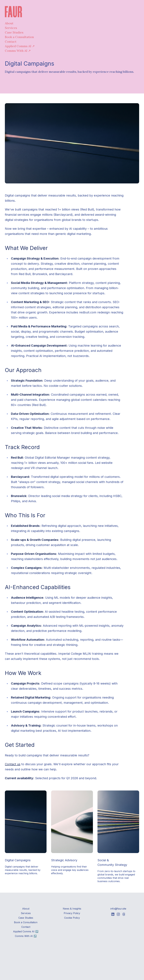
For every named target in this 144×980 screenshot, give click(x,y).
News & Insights (72, 909)
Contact (11, 41)
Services (11, 28)
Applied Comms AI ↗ (20, 46)
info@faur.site (118, 909)
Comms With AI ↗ (18, 51)
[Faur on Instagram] (118, 914)
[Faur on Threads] (124, 914)
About (9, 23)
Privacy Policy (72, 913)
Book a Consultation (19, 37)
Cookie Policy (72, 918)
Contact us (13, 764)
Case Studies (14, 32)
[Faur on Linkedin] (113, 914)
